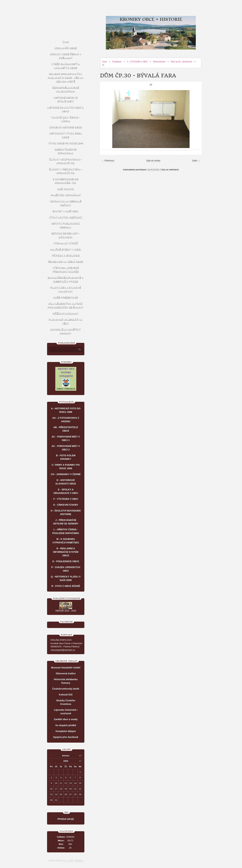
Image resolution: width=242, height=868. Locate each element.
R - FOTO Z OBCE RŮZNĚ (66, 586)
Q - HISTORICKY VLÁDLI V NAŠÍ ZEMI (66, 578)
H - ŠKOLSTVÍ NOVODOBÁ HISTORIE (66, 512)
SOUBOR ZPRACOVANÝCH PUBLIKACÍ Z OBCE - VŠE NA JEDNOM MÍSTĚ (66, 78)
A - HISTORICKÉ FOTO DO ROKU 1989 (66, 410)
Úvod (104, 62)
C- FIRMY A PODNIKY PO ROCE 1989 (66, 467)
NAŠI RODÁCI (65, 189)
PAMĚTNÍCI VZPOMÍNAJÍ (65, 195)
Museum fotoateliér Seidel (66, 668)
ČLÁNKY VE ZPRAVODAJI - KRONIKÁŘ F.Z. (65, 161)
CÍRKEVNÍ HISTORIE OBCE (66, 127)
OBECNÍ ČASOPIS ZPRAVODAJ (66, 151)
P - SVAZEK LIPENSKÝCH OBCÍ (66, 569)
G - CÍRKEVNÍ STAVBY (66, 505)
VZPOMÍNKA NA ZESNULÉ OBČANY (66, 203)
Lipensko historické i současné (66, 712)
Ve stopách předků (66, 725)
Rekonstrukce (159, 62)
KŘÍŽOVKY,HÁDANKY (65, 313)
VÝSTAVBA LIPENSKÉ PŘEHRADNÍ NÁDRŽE (66, 270)
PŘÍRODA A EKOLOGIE (66, 255)
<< (51, 756)
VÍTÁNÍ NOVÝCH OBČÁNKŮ (66, 217)
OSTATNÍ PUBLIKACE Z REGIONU (66, 225)
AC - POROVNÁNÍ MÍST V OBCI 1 (66, 438)
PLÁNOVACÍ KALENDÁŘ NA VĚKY (65, 321)
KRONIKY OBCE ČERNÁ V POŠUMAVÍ (66, 56)
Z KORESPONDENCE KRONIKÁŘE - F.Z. (66, 181)
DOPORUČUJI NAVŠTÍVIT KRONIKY (65, 331)
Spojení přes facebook (66, 737)
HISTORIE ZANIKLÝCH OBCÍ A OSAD (66, 109)
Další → (196, 161)
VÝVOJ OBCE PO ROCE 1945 (66, 143)
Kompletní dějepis (66, 731)
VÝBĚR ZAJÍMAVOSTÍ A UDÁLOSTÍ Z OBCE (66, 66)
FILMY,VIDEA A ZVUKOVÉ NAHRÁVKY (65, 289)
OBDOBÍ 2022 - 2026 (66, 611)
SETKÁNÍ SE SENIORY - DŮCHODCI (66, 235)
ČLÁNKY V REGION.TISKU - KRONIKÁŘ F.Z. (66, 171)
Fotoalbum (117, 62)
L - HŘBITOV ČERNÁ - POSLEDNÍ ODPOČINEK (66, 531)
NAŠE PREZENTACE (66, 297)
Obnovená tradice (66, 673)
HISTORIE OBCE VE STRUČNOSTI (66, 99)
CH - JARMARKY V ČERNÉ (66, 474)
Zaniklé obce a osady (66, 719)
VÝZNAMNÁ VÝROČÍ (66, 243)
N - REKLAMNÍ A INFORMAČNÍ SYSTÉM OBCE (66, 552)
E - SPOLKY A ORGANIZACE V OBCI (66, 491)
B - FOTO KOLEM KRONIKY (66, 457)
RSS (71, 861)
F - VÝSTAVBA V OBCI (137, 62)
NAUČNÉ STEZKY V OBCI (65, 249)
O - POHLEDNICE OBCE (66, 561)
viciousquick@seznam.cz (63, 650)
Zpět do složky (153, 161)
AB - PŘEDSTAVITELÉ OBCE (66, 429)
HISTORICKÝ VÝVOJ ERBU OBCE (65, 135)
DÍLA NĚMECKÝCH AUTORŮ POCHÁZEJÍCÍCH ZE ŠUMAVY (65, 305)
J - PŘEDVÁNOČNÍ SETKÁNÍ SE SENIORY (66, 522)
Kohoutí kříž (66, 695)
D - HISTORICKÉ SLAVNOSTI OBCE (66, 482)
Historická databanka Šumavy (66, 681)
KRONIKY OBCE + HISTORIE (151, 19)
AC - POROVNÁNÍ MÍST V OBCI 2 (66, 448)
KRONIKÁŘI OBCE (66, 48)
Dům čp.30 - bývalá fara (181, 62)
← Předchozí (108, 161)
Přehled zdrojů (66, 819)
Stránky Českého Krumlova (66, 702)
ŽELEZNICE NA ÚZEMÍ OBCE (66, 262)
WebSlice (79, 861)
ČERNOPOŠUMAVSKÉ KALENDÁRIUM (66, 89)
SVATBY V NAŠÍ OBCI (66, 211)
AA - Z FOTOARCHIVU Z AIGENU (66, 420)
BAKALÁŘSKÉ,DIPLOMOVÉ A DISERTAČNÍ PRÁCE (66, 279)
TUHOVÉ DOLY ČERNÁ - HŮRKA (65, 119)
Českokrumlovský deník (66, 689)
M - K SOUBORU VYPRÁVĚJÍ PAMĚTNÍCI (66, 541)
